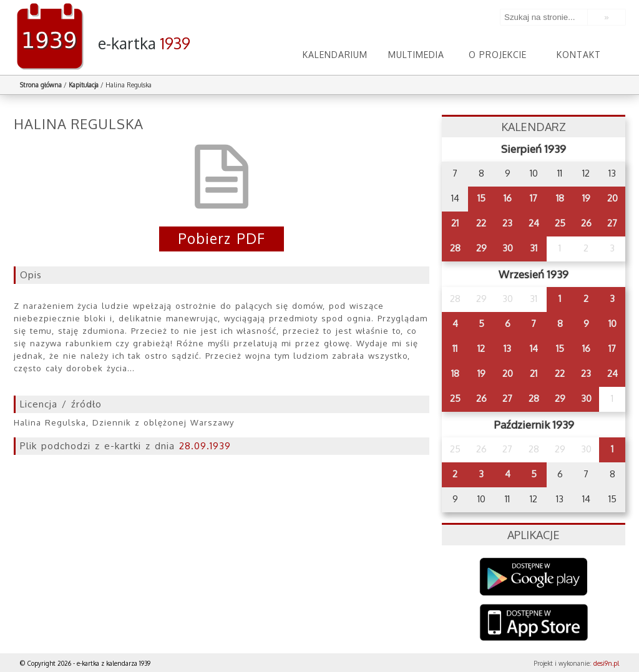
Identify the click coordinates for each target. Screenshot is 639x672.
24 (534, 223)
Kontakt (579, 55)
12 (481, 348)
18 (560, 198)
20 (612, 198)
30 (508, 248)
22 (481, 223)
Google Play (534, 577)
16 (508, 198)
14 (534, 348)
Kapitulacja (84, 85)
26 (586, 223)
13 (507, 348)
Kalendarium (335, 55)
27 (612, 223)
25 (560, 223)
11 (455, 348)
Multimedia (416, 55)
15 (481, 198)
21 (455, 223)
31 (534, 248)
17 (534, 198)
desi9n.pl (606, 663)
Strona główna (41, 85)
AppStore (534, 624)
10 (612, 324)
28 (455, 248)
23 (507, 223)
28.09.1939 (205, 446)
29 (481, 248)
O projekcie (498, 55)
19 (586, 198)
